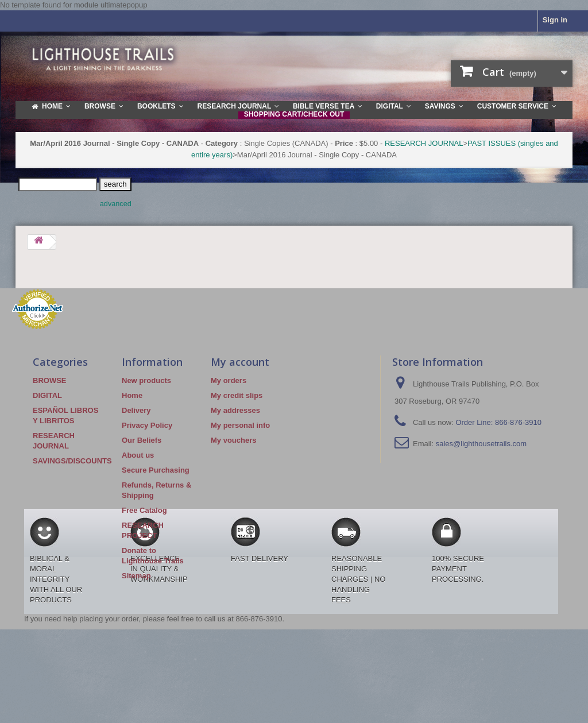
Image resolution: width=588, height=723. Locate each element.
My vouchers (233, 440)
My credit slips (237, 395)
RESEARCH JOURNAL (424, 143)
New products (146, 380)
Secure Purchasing (156, 470)
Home (132, 395)
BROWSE (50, 380)
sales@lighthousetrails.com (481, 444)
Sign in (555, 20)
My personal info (240, 425)
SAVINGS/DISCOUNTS (72, 461)
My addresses (235, 410)
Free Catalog (144, 510)
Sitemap (136, 576)
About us (138, 455)
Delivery (136, 410)
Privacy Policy (147, 425)
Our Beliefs (142, 440)
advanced (116, 204)
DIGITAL (47, 395)
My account (240, 362)
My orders (229, 380)
